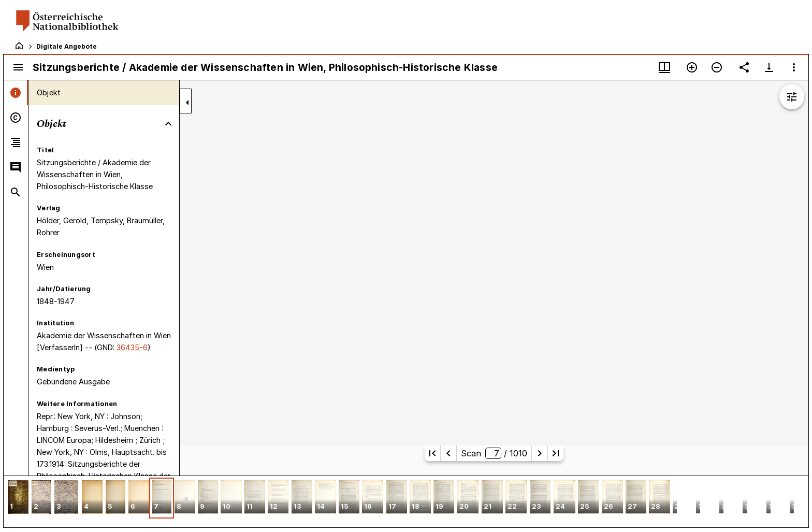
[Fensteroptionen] (794, 67)
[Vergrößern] (692, 67)
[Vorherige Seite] (448, 453)
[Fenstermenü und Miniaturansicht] (664, 67)
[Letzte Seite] (556, 453)
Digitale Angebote (67, 46)
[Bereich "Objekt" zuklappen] (168, 124)
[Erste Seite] (432, 453)
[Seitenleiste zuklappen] (187, 103)
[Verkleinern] (717, 67)
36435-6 (132, 347)
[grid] (406, 501)
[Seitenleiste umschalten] (18, 67)
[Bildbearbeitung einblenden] (792, 97)
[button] (18, 498)
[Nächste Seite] (540, 453)
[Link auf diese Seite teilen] (744, 67)
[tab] (16, 93)
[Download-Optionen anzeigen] (769, 67)
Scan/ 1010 (494, 453)
